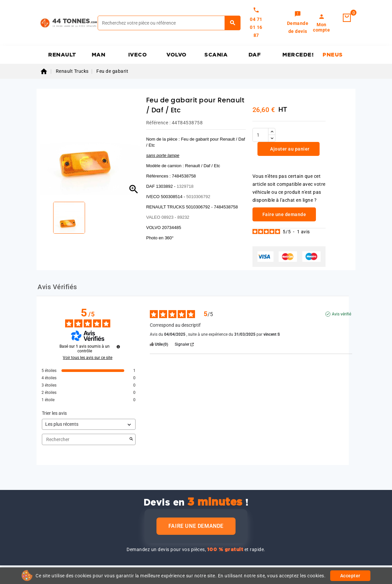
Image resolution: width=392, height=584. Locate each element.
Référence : (158, 123)
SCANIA (216, 55)
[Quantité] (260, 135)
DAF (255, 55)
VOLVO (177, 55)
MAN (99, 55)
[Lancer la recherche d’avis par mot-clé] (131, 439)
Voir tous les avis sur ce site (88, 358)
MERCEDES (298, 55)
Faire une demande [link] (284, 214)
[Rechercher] (169, 23)
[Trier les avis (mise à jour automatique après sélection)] (89, 424)
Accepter (350, 576)
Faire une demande (196, 526)
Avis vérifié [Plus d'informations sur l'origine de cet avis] (342, 314)
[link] (298, 23)
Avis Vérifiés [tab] (57, 287)
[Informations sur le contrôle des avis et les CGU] (118, 347)
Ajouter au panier (289, 149)
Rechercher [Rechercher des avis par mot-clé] (85, 440)
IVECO (138, 55)
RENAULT (62, 55)
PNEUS (333, 55)
